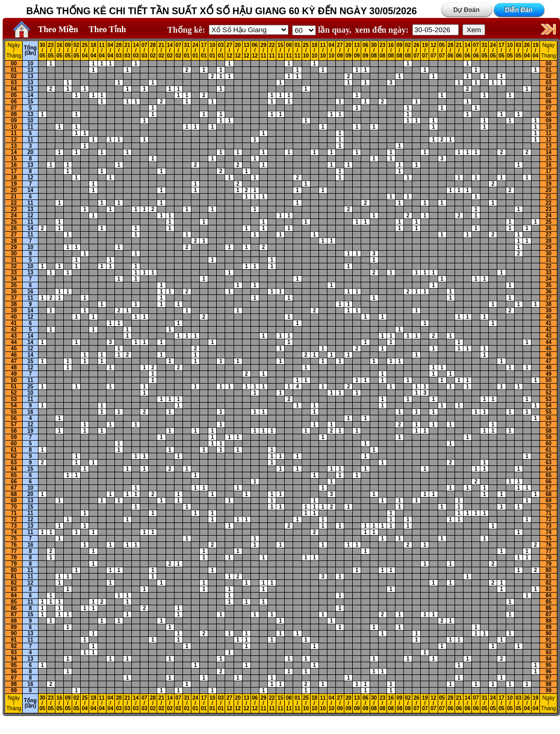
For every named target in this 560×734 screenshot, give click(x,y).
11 (30, 127)
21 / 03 (127, 51)
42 (14, 330)
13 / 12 (247, 51)
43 (14, 336)
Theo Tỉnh (107, 29)
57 (14, 425)
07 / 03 (144, 51)
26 (14, 228)
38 (14, 304)
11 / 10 (323, 51)
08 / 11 (289, 51)
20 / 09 (348, 51)
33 (14, 273)
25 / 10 (306, 51)
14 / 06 (467, 51)
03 (14, 83)
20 (30, 152)
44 (14, 342)
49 (14, 374)
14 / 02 (170, 51)
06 (14, 102)
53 (14, 399)
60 (14, 444)
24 (14, 216)
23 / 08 (383, 51)
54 (14, 406)
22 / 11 (272, 51)
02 (14, 76)
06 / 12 (255, 51)
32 (14, 266)
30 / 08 (374, 51)
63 (14, 463)
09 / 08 (399, 51)
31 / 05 (484, 51)
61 (14, 450)
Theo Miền (58, 29)
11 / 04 (102, 51)
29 (14, 247)
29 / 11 (263, 51)
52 (14, 393)
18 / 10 (315, 51)
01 (14, 70)
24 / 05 (493, 51)
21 (14, 197)
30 (14, 254)
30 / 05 (42, 51)
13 (30, 70)
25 (14, 222)
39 (14, 311)
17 (14, 171)
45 (14, 349)
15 (30, 102)
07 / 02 (178, 51)
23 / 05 (51, 51)
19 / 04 (535, 51)
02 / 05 (76, 51)
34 (14, 279)
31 (14, 260)
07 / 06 (476, 51)
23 (14, 209)
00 (14, 64)
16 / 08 (391, 51)
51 (14, 387)
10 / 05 (510, 51)
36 (14, 292)
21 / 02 (161, 51)
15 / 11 (280, 51)
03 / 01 (221, 51)
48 (14, 368)
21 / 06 (459, 51)
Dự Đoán (467, 10)
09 (14, 121)
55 (14, 412)
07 (14, 108)
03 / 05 (519, 51)
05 (14, 95)
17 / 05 (501, 51)
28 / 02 (153, 51)
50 (14, 380)
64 (14, 469)
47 (14, 361)
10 (30, 64)
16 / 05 (59, 51)
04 (14, 89)
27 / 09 (340, 51)
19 (14, 184)
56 (14, 418)
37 (14, 298)
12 (14, 140)
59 (14, 437)
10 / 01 (212, 51)
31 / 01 (187, 51)
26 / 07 (416, 51)
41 (14, 323)
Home (19, 30)
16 (14, 165)
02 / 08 (408, 51)
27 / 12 (229, 51)
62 (14, 456)
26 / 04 (527, 51)
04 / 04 (110, 51)
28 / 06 (451, 51)
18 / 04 (93, 51)
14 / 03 (136, 51)
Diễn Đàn (518, 10)
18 (14, 178)
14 (30, 95)
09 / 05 (68, 51)
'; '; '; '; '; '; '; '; (304, 30)
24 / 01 (195, 51)
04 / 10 (331, 51)
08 (14, 114)
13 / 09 (357, 51)
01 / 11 (297, 51)
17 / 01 (204, 51)
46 (14, 355)
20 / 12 (238, 51)
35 (14, 285)
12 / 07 (433, 51)
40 (14, 317)
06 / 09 (365, 51)
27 (14, 235)
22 (14, 203)
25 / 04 (85, 51)
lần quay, (322, 30)
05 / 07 (442, 51)
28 (14, 241)
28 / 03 (119, 51)
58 (14, 431)
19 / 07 (425, 51)
